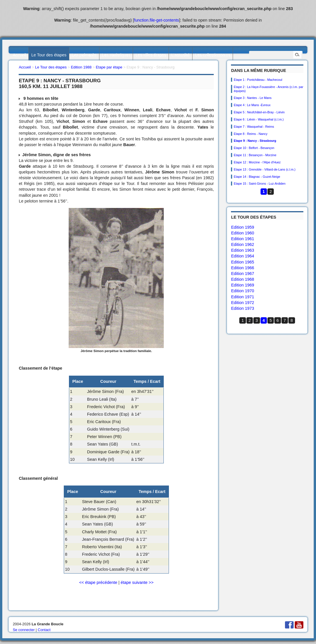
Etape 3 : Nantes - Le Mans (253, 98)
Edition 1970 (242, 291)
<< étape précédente (98, 582)
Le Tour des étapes (49, 55)
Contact (44, 630)
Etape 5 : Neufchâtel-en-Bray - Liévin (259, 112)
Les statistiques (116, 55)
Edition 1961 (242, 239)
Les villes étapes (151, 55)
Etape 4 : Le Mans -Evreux (252, 105)
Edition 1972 (242, 303)
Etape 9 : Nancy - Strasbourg (255, 141)
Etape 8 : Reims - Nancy (251, 134)
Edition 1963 (242, 250)
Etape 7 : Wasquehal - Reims (254, 127)
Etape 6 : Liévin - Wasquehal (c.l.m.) (259, 119)
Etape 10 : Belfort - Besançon (254, 148)
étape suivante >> (137, 582)
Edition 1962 (242, 244)
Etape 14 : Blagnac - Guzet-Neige (257, 177)
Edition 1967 (242, 274)
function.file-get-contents (157, 20)
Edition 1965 (242, 262)
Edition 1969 (242, 285)
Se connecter (24, 630)
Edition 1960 (242, 233)
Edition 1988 (81, 67)
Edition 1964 (242, 256)
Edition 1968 (242, 279)
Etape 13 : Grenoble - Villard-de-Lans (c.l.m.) (265, 169)
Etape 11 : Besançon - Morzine (255, 155)
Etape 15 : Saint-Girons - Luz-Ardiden (260, 184)
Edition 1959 (242, 227)
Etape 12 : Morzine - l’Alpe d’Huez (257, 162)
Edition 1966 (242, 268)
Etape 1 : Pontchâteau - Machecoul (258, 80)
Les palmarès (84, 55)
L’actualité (180, 55)
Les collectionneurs (213, 55)
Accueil (19, 55)
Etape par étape (109, 67)
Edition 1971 (242, 297)
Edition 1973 (242, 308)
